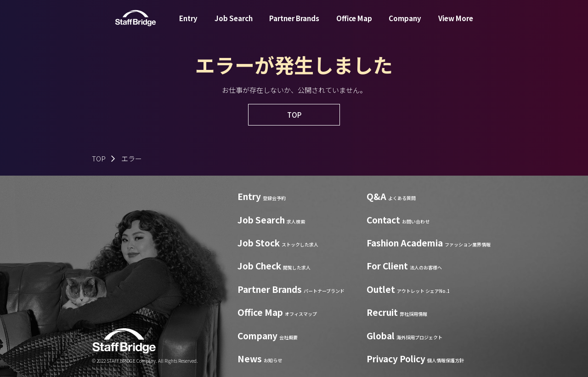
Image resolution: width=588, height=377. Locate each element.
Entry (188, 25)
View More (456, 25)
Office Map (354, 25)
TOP (99, 158)
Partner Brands (294, 25)
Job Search (234, 25)
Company (405, 25)
